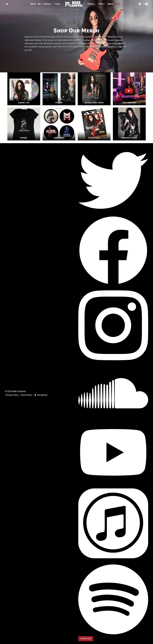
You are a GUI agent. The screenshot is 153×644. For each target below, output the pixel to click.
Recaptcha (42, 395)
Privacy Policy (12, 395)
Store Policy (26, 395)
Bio (39, 4)
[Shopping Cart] (146, 4)
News (33, 4)
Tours (57, 4)
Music (111, 4)
